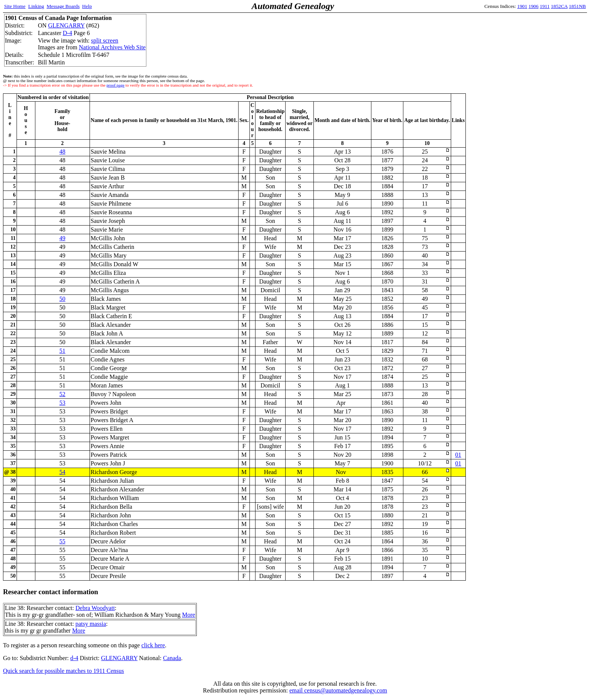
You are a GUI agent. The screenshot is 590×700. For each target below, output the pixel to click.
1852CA (559, 6)
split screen (105, 40)
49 (62, 238)
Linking (36, 6)
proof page (116, 85)
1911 (545, 6)
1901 (522, 6)
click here (153, 645)
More (189, 615)
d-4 (74, 658)
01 (458, 455)
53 (62, 403)
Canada (172, 658)
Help (87, 6)
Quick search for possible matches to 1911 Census (64, 671)
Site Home (15, 6)
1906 (534, 6)
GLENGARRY (66, 25)
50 (62, 299)
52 (62, 394)
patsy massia (90, 624)
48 (62, 152)
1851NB (577, 6)
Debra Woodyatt (95, 608)
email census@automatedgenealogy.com (338, 690)
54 (62, 472)
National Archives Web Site (112, 47)
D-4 (68, 33)
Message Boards (63, 6)
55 (62, 541)
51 (62, 351)
